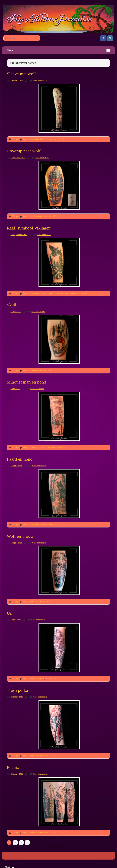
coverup (47, 216)
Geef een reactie (40, 80)
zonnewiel (82, 293)
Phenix (13, 767)
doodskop (44, 370)
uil (56, 679)
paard (51, 524)
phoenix (59, 755)
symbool (65, 293)
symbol (57, 293)
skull (51, 370)
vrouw (57, 139)
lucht (44, 447)
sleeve (50, 139)
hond (39, 447)
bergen (26, 447)
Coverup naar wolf (24, 151)
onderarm (44, 293)
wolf (62, 139)
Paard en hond (20, 459)
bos (32, 139)
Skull (12, 305)
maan (36, 139)
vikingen (73, 293)
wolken (63, 447)
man (50, 447)
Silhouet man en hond (27, 382)
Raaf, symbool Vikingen (29, 228)
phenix (52, 755)
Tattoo (15, 139)
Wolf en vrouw (20, 536)
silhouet (43, 139)
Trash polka (17, 690)
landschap (34, 679)
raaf (51, 293)
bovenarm (38, 216)
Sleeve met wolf (21, 74)
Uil (10, 613)
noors (36, 293)
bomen (26, 139)
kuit (32, 601)
